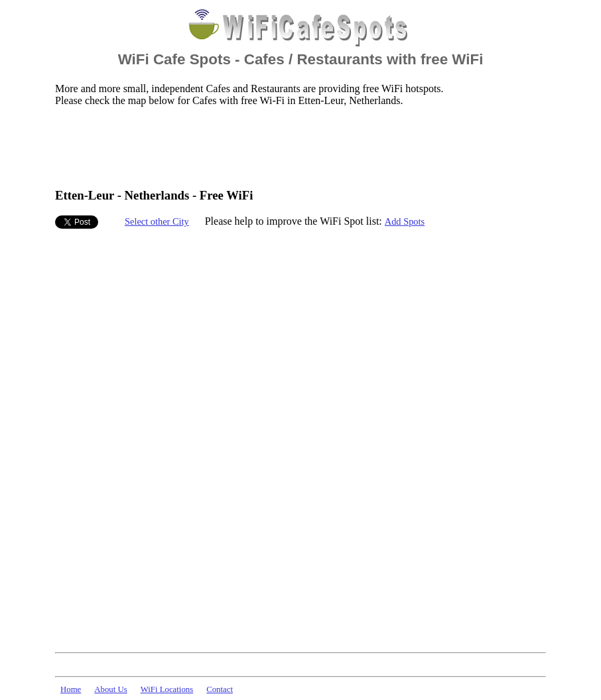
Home (71, 689)
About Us (110, 689)
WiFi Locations (167, 689)
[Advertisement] (297, 146)
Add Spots (405, 221)
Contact (220, 689)
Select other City (157, 221)
